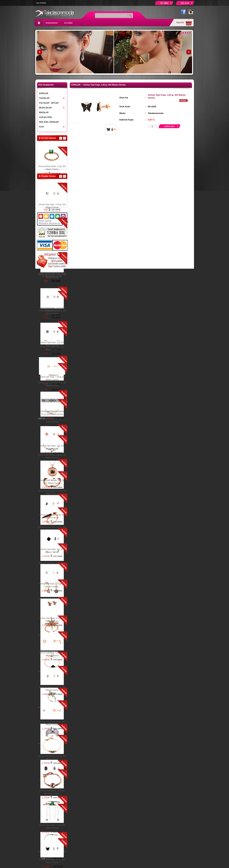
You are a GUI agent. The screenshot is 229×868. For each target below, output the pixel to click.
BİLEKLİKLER (52, 107)
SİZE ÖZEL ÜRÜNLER (49, 122)
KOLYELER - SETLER (49, 103)
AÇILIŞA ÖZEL (46, 117)
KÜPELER (44, 93)
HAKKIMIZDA (52, 23)
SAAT (52, 126)
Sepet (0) (180, 22)
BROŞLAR (44, 112)
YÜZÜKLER (52, 98)
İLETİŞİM (68, 23)
